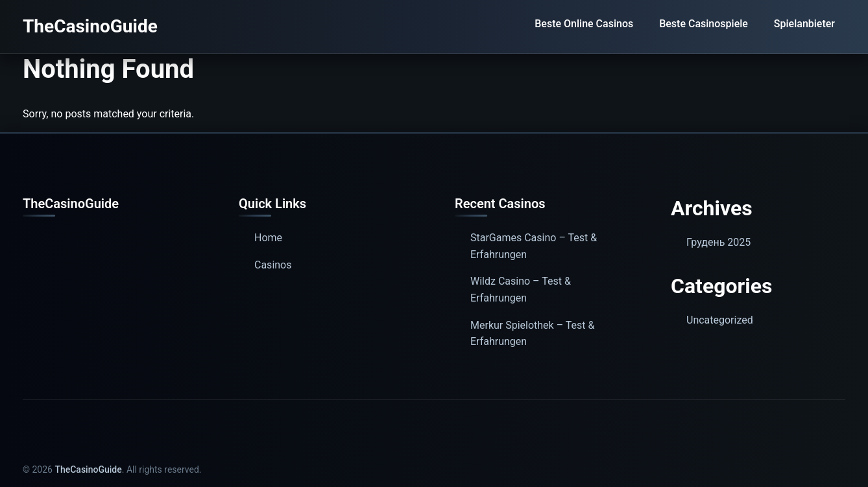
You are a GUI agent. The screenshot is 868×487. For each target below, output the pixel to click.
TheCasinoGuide (90, 26)
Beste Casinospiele (704, 24)
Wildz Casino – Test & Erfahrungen (521, 290)
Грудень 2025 (718, 242)
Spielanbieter (804, 24)
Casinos (273, 265)
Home (268, 238)
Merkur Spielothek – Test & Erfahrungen (533, 334)
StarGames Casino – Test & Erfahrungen (534, 246)
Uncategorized (720, 320)
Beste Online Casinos (584, 24)
